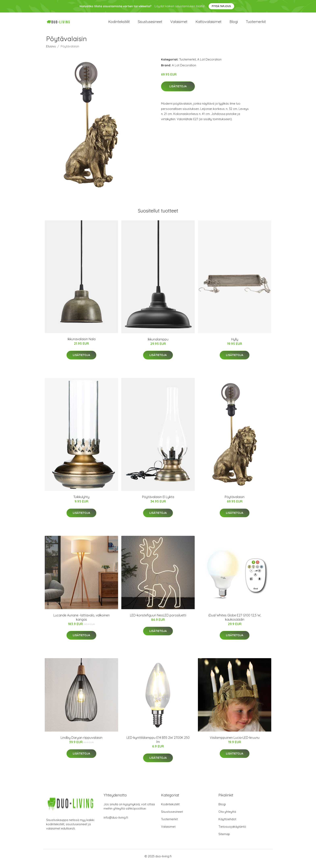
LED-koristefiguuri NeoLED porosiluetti (158, 620)
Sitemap (224, 839)
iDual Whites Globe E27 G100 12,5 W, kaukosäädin (235, 622)
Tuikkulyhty (81, 502)
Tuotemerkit (256, 24)
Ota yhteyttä (227, 816)
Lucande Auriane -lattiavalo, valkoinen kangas (82, 622)
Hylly (235, 344)
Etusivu (51, 51)
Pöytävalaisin (235, 502)
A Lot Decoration (209, 64)
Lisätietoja (178, 91)
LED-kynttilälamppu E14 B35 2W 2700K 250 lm (158, 745)
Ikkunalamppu (158, 344)
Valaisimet (179, 24)
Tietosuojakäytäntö (232, 831)
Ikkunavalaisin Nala (82, 344)
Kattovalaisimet (208, 24)
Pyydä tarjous (221, 6)
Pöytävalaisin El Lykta (158, 502)
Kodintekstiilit (119, 24)
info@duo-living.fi (116, 822)
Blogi (234, 24)
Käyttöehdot (227, 824)
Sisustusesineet (150, 24)
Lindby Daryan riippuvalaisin (82, 742)
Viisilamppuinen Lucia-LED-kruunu (235, 742)
